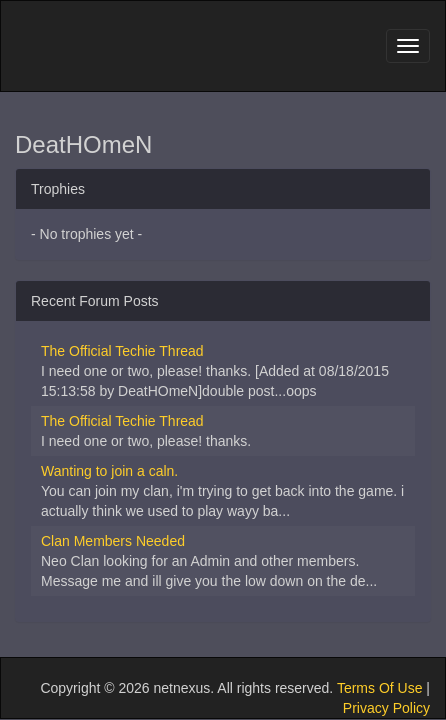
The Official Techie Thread (122, 351)
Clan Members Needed (113, 541)
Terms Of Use (380, 688)
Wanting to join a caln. (109, 471)
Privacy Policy (386, 708)
